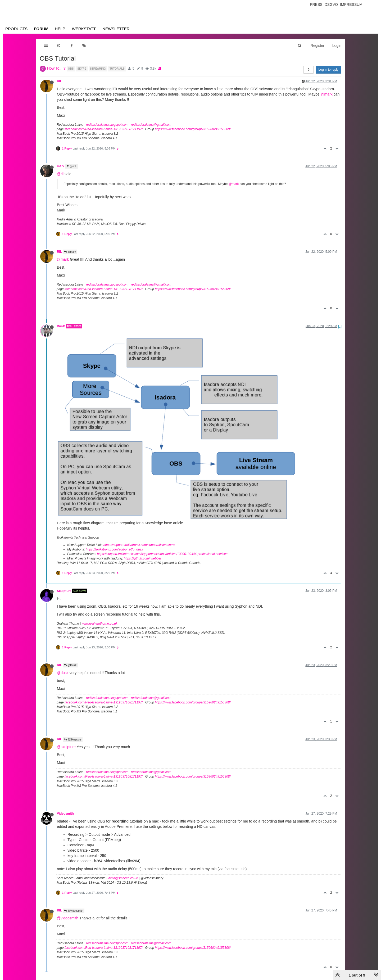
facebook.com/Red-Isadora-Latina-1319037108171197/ (104, 129)
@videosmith (68, 918)
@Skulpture (73, 740)
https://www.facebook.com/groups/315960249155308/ (193, 129)
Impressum (351, 4)
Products (16, 29)
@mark (326, 94)
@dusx (63, 673)
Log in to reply (328, 70)
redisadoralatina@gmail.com (151, 125)
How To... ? (56, 68)
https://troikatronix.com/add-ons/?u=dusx (114, 549)
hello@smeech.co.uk (123, 878)
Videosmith (65, 814)
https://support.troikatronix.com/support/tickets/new (139, 545)
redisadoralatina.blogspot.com (107, 125)
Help (60, 29)
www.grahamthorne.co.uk (100, 624)
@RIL (72, 166)
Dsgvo (331, 4)
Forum (41, 29)
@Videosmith (74, 911)
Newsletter (116, 29)
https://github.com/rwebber (142, 558)
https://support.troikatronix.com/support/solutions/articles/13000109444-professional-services (162, 554)
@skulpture (66, 747)
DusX (61, 326)
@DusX (70, 665)
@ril (60, 174)
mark (61, 166)
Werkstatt (84, 29)
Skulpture (64, 591)
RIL (59, 81)
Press (316, 4)
